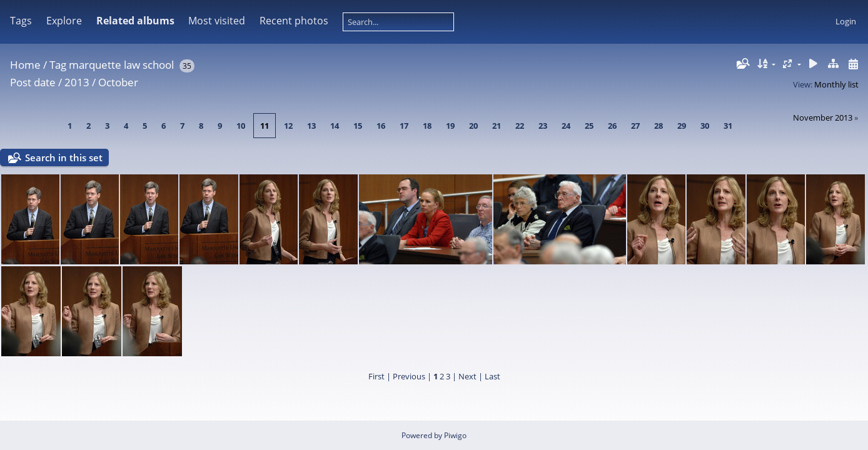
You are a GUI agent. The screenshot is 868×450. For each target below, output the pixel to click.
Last (492, 376)
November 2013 (823, 117)
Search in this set (64, 157)
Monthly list (836, 84)
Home (25, 65)
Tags (21, 21)
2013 (77, 82)
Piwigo (455, 435)
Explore (64, 21)
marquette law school (121, 65)
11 (265, 126)
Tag (58, 65)
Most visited (217, 21)
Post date (33, 82)
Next (467, 376)
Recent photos (294, 21)
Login (846, 21)
